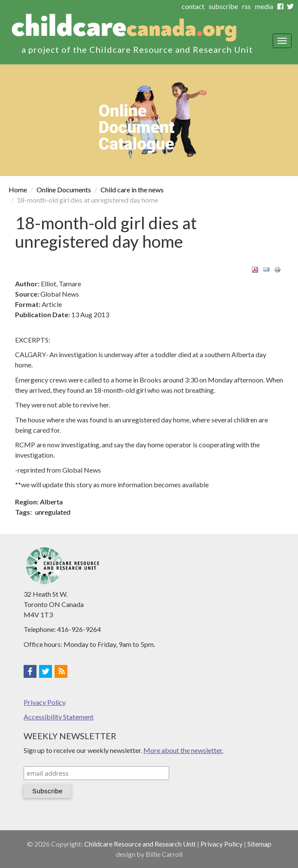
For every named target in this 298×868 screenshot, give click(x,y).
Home (18, 190)
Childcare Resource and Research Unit (140, 844)
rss (246, 6)
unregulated (53, 512)
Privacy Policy (45, 702)
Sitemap (259, 844)
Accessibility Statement (59, 717)
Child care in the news (132, 190)
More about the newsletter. (183, 750)
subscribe (223, 6)
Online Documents (64, 190)
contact (193, 6)
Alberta (51, 502)
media (264, 6)
